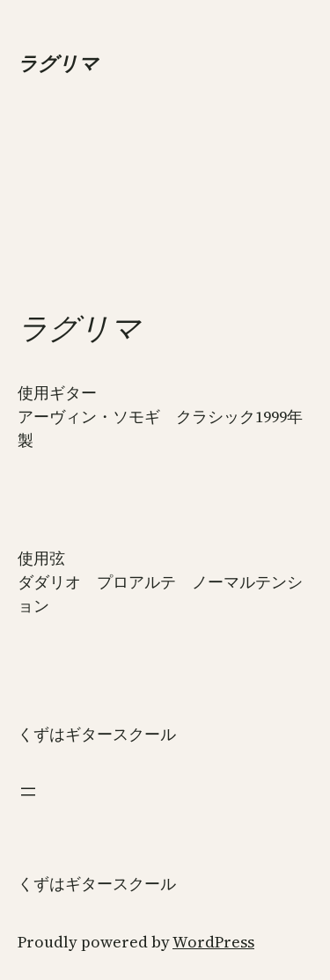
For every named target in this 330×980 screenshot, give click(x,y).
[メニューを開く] (28, 792)
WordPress (213, 942)
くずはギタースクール (97, 734)
